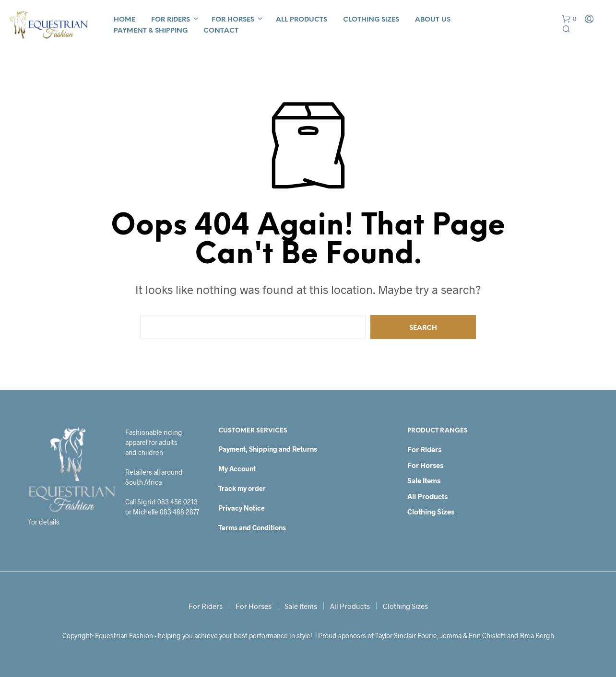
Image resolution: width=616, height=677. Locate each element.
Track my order (242, 488)
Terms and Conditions (252, 528)
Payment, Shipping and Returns (268, 449)
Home (124, 20)
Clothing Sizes (371, 20)
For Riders (171, 20)
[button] (569, 19)
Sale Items (424, 480)
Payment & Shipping (151, 31)
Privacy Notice (242, 508)
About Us (433, 20)
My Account (237, 469)
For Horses (233, 20)
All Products (302, 20)
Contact (221, 31)
